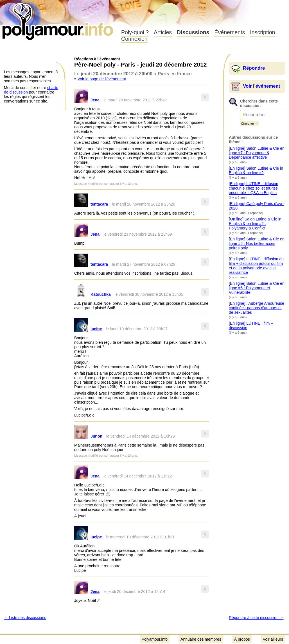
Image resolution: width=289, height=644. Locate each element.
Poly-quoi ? (135, 32)
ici (113, 118)
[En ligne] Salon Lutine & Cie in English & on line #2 (256, 170)
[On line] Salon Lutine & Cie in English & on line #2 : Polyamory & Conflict (255, 224)
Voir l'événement (261, 86)
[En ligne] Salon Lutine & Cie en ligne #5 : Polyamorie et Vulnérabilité (257, 288)
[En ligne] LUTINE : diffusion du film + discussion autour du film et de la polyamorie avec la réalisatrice (256, 266)
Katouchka (101, 294)
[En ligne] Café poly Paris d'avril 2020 (257, 206)
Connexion (134, 39)
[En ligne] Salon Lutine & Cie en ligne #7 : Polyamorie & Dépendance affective (257, 153)
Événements (230, 32)
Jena (95, 100)
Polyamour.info (58, 20)
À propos (242, 639)
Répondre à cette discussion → (256, 618)
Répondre (254, 68)
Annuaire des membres (201, 639)
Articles (163, 32)
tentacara (99, 204)
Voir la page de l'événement (102, 79)
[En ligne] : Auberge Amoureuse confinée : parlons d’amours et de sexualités (257, 308)
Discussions (193, 32)
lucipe (96, 329)
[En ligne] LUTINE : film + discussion (251, 326)
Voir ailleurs (273, 639)
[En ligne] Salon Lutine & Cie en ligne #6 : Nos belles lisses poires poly (257, 244)
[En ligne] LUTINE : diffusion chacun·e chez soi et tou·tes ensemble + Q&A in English (254, 188)
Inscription (262, 32)
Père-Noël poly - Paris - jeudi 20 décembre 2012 (141, 64)
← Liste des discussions (25, 618)
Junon (96, 436)
